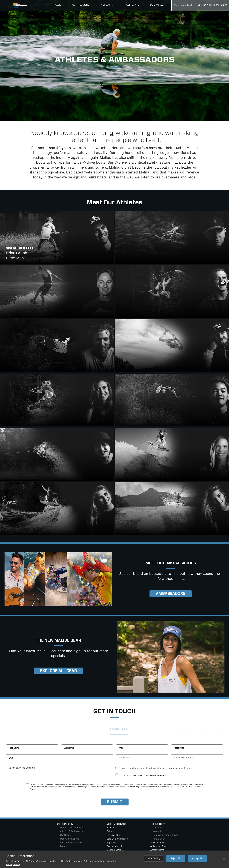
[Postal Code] (197, 748)
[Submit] (115, 802)
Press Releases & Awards (73, 843)
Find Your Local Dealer (214, 5)
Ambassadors (171, 594)
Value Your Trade (184, 5)
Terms (33, 789)
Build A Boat (133, 5)
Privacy (198, 787)
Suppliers (111, 843)
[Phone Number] (142, 748)
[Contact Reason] (197, 758)
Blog (63, 846)
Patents (110, 831)
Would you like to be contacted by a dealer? (144, 775)
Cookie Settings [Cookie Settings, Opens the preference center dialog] (153, 858)
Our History (66, 835)
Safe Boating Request (118, 839)
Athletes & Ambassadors (72, 831)
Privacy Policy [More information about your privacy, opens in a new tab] (13, 865)
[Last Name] (87, 748)
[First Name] (32, 748)
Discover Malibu (65, 824)
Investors (111, 828)
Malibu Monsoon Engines (73, 828)
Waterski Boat (157, 850)
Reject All (175, 858)
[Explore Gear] (58, 579)
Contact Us (158, 828)
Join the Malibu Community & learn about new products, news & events (157, 768)
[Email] (60, 758)
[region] (114, 859)
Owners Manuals (115, 846)
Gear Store (157, 5)
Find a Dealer (160, 839)
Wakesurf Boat (157, 843)
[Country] (142, 758)
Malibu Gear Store (116, 850)
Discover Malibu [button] (81, 5)
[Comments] (60, 772)
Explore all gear (58, 671)
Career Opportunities (117, 824)
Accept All (197, 858)
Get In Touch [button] (108, 5)
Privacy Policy (114, 835)
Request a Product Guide (165, 835)
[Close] (224, 859)
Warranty (158, 831)
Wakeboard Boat (158, 846)
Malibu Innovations (70, 839)
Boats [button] (58, 5)
